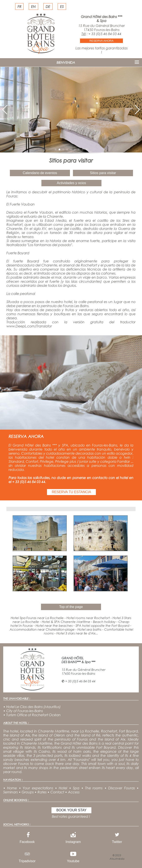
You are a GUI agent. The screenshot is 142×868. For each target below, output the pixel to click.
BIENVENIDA (66, 62)
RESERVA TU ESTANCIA (72, 492)
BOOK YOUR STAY (71, 810)
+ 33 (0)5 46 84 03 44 (105, 34)
